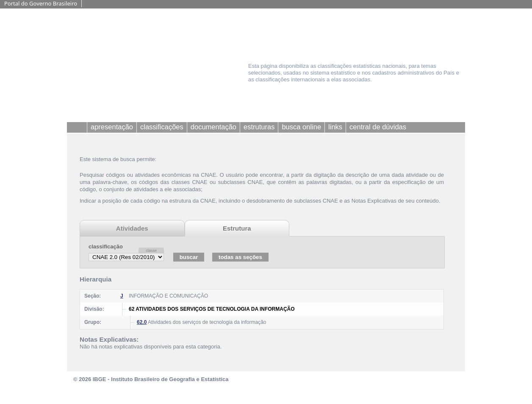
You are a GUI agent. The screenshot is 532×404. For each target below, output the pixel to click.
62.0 (142, 322)
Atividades (132, 228)
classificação (106, 247)
